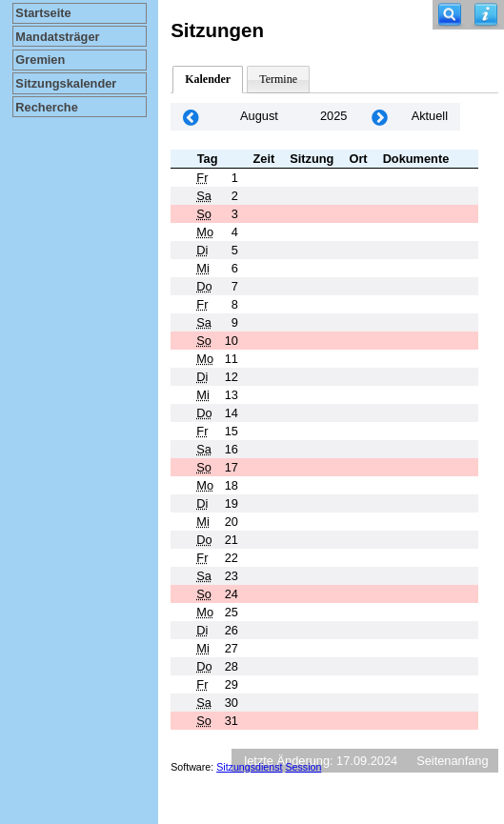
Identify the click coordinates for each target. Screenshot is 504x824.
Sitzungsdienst (249, 767)
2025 (333, 116)
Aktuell (430, 116)
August (259, 116)
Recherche (46, 107)
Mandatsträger (57, 37)
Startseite (43, 13)
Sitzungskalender (66, 83)
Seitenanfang (452, 761)
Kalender (208, 79)
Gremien (40, 60)
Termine (278, 79)
